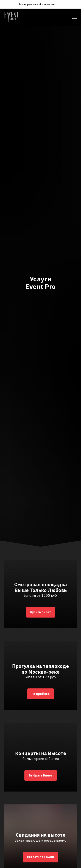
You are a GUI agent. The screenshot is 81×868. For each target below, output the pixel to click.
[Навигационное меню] (74, 17)
